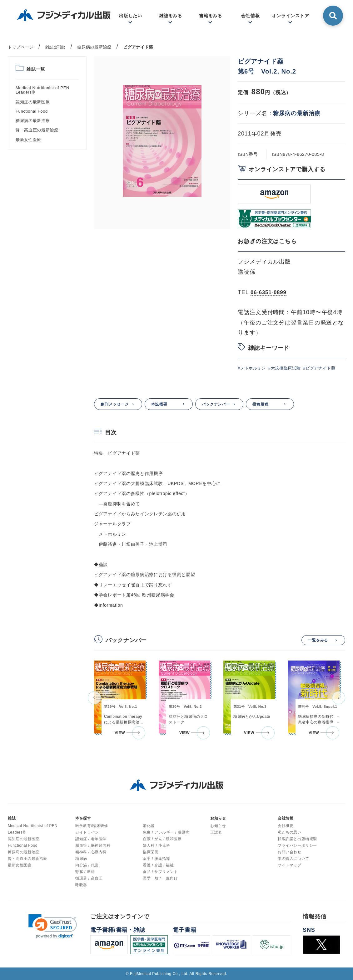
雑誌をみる (171, 16)
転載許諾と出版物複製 (297, 839)
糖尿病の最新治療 (33, 121)
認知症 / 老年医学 (91, 839)
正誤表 (216, 832)
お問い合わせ (290, 852)
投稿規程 (261, 404)
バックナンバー (216, 404)
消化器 (149, 826)
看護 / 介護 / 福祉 (158, 865)
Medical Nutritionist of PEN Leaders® (42, 90)
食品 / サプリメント (160, 872)
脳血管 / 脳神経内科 (93, 845)
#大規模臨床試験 (284, 368)
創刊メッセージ (115, 404)
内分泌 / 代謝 (87, 865)
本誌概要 (159, 404)
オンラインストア (290, 16)
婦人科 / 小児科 (156, 845)
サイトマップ (290, 865)
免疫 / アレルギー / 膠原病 (166, 832)
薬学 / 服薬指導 (156, 859)
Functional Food (32, 111)
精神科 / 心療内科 (91, 852)
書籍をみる (211, 16)
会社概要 (286, 826)
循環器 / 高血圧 (89, 878)
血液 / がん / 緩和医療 (162, 839)
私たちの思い (290, 832)
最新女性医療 (28, 140)
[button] (94, 698)
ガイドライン (87, 832)
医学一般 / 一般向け (160, 878)
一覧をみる (318, 640)
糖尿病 (81, 859)
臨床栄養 (151, 852)
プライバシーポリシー (297, 845)
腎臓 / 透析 (85, 872)
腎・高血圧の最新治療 (37, 130)
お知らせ (218, 826)
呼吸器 (81, 885)
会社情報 (251, 16)
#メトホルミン (252, 368)
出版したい (131, 16)
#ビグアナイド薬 (319, 368)
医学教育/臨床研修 (92, 826)
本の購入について (293, 859)
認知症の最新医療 (33, 102)
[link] (53, 926)
